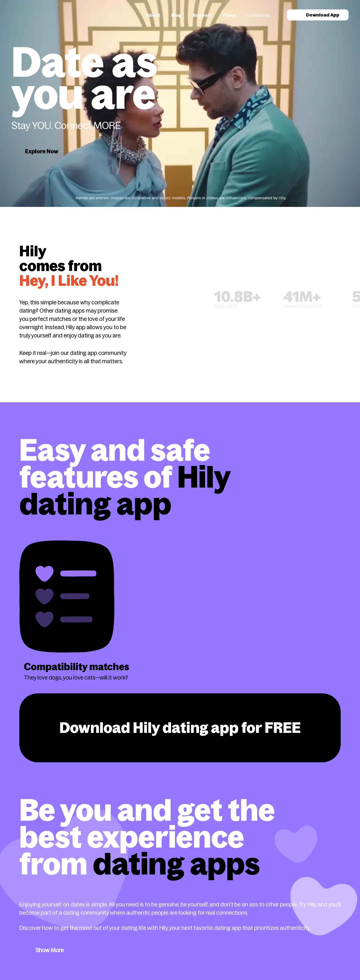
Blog (176, 15)
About (153, 15)
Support (202, 15)
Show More (50, 950)
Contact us (258, 15)
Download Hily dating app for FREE (180, 728)
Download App (318, 15)
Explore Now (42, 151)
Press (229, 15)
